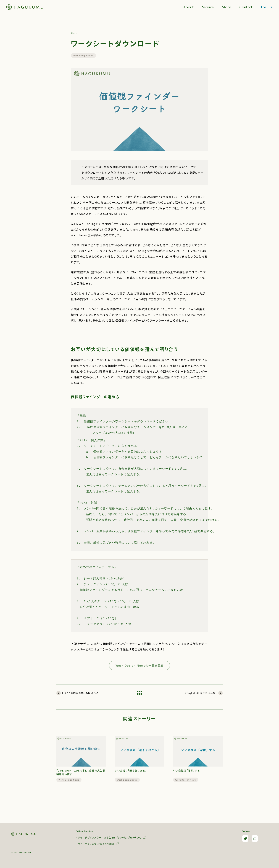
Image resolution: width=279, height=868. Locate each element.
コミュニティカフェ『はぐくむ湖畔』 (99, 844)
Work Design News (83, 55)
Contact (246, 7)
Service (208, 7)
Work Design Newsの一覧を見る (139, 665)
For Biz (267, 7)
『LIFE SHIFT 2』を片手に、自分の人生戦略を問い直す (81, 772)
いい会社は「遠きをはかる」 (131, 770)
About (188, 7)
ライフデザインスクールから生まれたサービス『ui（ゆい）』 (112, 837)
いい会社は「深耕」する (187, 770)
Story (227, 7)
